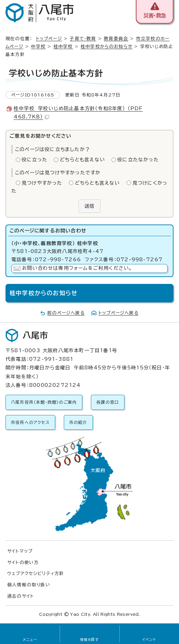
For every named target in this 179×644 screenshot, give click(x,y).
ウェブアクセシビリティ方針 (36, 573)
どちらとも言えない (82, 160)
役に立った (34, 160)
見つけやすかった (42, 183)
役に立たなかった (138, 160)
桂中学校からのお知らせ (106, 47)
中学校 (38, 47)
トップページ (49, 39)
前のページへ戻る (66, 313)
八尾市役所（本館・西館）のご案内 (44, 402)
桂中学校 (63, 47)
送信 (89, 206)
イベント (149, 640)
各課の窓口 (108, 402)
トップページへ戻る (118, 313)
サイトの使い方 (23, 562)
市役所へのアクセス (30, 422)
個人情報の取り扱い (29, 585)
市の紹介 (78, 422)
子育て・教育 (83, 39)
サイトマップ (20, 551)
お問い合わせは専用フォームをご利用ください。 (77, 268)
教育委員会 (116, 39)
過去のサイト (21, 596)
